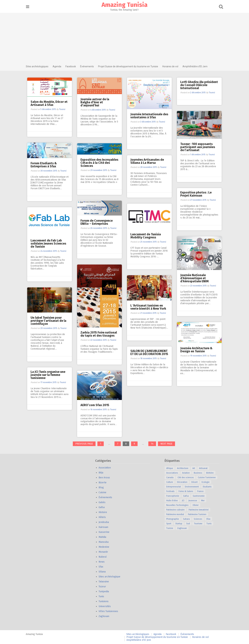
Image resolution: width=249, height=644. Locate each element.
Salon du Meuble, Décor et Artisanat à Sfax (49, 103)
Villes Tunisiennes (110, 611)
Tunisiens (105, 601)
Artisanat (204, 468)
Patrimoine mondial (176, 514)
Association (106, 468)
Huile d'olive (173, 501)
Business (199, 473)
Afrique (171, 468)
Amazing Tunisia (125, 5)
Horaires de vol (171, 66)
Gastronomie (200, 496)
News (103, 562)
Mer (204, 501)
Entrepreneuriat (175, 487)
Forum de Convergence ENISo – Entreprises (97, 222)
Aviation (187, 473)
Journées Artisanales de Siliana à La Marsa (147, 161)
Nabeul (104, 557)
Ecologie (207, 482)
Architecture (184, 468)
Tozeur (103, 587)
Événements (88, 66)
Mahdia (104, 537)
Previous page (84, 444)
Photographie (174, 519)
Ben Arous (105, 478)
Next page (166, 444)
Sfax (102, 567)
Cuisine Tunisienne (208, 477)
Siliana (103, 572)
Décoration (183, 482)
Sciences (199, 519)
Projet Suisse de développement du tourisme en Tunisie (129, 66)
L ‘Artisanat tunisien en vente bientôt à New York (148, 307)
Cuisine (104, 492)
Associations (173, 473)
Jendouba (105, 522)
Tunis (103, 596)
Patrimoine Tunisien (198, 514)
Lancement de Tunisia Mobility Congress (146, 236)
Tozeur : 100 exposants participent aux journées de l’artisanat (198, 147)
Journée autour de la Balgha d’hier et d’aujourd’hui (95, 102)
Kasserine (105, 532)
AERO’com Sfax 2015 (95, 405)
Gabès (103, 502)
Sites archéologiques (38, 66)
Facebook (72, 66)
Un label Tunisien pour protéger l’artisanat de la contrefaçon (49, 321)
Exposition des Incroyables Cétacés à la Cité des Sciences (100, 163)
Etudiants (208, 487)
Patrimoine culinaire (177, 510)
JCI (184, 501)
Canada (171, 477)
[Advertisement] (125, 37)
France (202, 491)
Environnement (193, 487)
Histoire (104, 512)
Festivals (172, 491)
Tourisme (199, 524)
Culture (171, 482)
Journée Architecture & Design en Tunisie (197, 350)
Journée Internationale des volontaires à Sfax (149, 116)
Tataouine (105, 582)
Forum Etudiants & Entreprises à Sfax (44, 165)
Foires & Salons (187, 491)
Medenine (105, 547)
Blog (102, 487)
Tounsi (62, 109)
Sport (170, 524)
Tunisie (171, 528)
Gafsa (103, 507)
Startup (180, 524)
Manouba (105, 542)
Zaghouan (105, 616)
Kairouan (105, 527)
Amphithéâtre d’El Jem (196, 66)
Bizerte (104, 483)
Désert (196, 482)
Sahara (188, 519)
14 (153, 444)
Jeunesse (194, 501)
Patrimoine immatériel (200, 510)
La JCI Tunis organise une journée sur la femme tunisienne (48, 375)
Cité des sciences (187, 477)
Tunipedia (105, 591)
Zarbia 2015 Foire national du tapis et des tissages (99, 334)
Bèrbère (211, 473)
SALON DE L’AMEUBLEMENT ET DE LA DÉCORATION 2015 (149, 352)
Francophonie (174, 496)
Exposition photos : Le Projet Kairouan (196, 194)
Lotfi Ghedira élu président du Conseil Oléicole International (199, 85)
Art (195, 468)
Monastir (105, 552)
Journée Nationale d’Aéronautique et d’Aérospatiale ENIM (195, 278)
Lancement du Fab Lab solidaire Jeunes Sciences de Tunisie (49, 244)
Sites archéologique (111, 577)
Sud (189, 524)
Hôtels (103, 517)
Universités (106, 606)
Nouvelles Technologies (179, 505)
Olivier (197, 505)
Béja (102, 473)
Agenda (58, 66)
